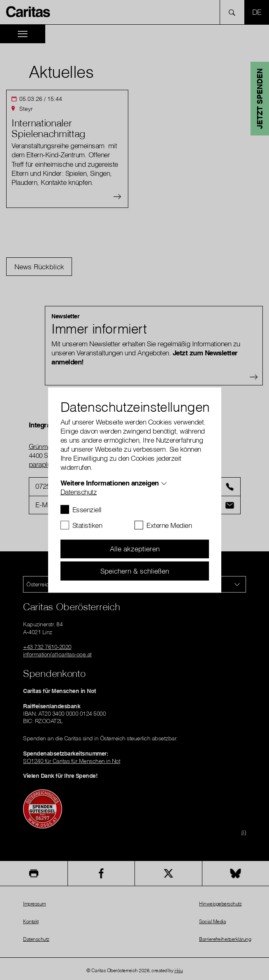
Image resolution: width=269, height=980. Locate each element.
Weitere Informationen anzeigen (110, 482)
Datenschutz (79, 491)
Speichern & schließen (135, 570)
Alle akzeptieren (135, 549)
